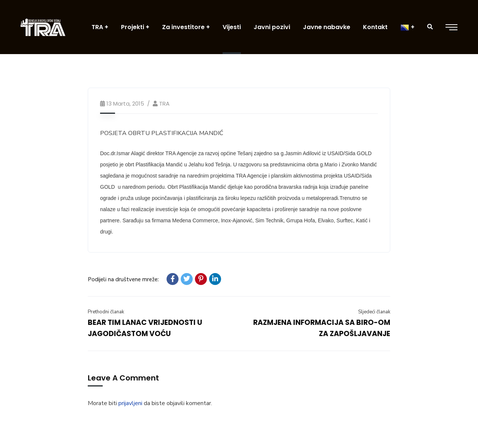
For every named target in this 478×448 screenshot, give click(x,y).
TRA (164, 104)
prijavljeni (130, 403)
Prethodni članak (106, 312)
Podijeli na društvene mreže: (123, 279)
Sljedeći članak (374, 312)
